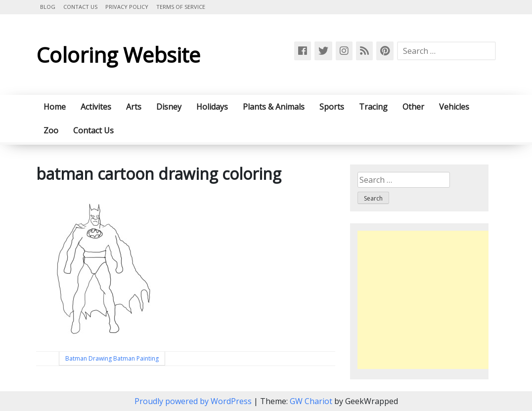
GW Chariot (311, 401)
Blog (48, 7)
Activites (96, 107)
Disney (169, 107)
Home (55, 107)
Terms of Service (181, 7)
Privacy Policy (127, 7)
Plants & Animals (274, 107)
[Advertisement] (441, 300)
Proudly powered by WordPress (194, 401)
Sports (332, 107)
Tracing (373, 107)
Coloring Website (118, 55)
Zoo (51, 130)
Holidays (212, 107)
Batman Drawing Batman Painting (112, 358)
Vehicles (454, 107)
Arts (134, 107)
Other (413, 107)
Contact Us (80, 7)
